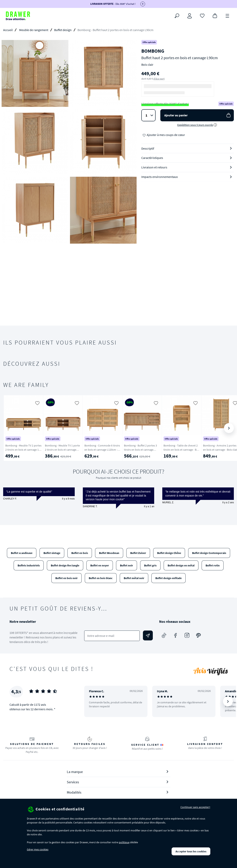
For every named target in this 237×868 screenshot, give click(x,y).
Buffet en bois (80, 553)
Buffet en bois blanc (101, 578)
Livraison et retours (154, 167)
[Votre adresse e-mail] (112, 636)
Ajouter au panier (198, 115)
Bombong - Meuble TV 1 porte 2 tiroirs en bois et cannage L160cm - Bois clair (62, 449)
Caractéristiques (152, 158)
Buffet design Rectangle (65, 565)
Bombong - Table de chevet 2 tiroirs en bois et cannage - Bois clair (182, 449)
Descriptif (148, 148)
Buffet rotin (213, 565)
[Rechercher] (177, 16)
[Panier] (215, 15)
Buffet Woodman (109, 553)
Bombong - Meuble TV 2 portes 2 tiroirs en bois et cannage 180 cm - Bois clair (23, 449)
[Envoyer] (148, 635)
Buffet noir (127, 565)
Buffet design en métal (181, 565)
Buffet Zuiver (138, 553)
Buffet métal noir (134, 578)
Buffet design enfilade (169, 578)
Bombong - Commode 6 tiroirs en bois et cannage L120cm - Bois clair (102, 449)
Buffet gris (150, 565)
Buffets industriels (29, 565)
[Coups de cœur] (202, 15)
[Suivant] (229, 428)
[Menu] (228, 15)
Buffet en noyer (100, 565)
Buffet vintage (52, 553)
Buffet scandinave (22, 553)
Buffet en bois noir (67, 578)
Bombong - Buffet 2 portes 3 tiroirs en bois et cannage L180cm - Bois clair (140, 449)
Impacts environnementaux (160, 177)
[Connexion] (190, 16)
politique (124, 842)
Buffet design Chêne (169, 553)
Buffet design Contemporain (209, 553)
